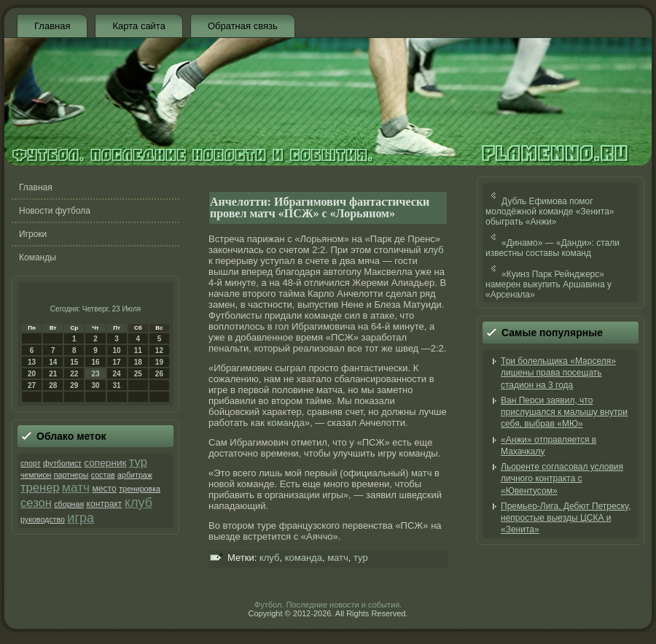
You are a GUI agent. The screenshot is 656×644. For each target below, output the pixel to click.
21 (53, 374)
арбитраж (135, 475)
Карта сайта (138, 26)
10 (117, 350)
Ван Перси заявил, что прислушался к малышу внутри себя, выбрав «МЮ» (564, 412)
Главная (52, 26)
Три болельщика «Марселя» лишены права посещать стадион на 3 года (558, 373)
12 (159, 350)
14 (53, 362)
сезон (36, 503)
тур (138, 462)
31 (117, 385)
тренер (40, 488)
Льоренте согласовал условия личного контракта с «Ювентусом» (562, 479)
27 (32, 385)
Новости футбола (55, 211)
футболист (62, 463)
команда (285, 423)
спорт (31, 463)
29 (74, 385)
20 (32, 374)
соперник (105, 463)
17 (117, 362)
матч (76, 487)
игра (81, 518)
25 (138, 374)
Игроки (33, 234)
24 (117, 374)
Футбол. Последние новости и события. (328, 605)
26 (159, 374)
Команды (38, 257)
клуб (138, 503)
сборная (69, 504)
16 (95, 362)
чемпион (36, 475)
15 (74, 362)
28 (53, 385)
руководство (43, 519)
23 (95, 374)
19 (159, 362)
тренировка (140, 489)
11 (138, 350)
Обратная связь (243, 26)
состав (103, 475)
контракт (105, 504)
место (104, 489)
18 (138, 362)
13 (32, 362)
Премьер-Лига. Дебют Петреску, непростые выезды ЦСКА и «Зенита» (566, 518)
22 (74, 374)
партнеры (71, 475)
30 (95, 385)
